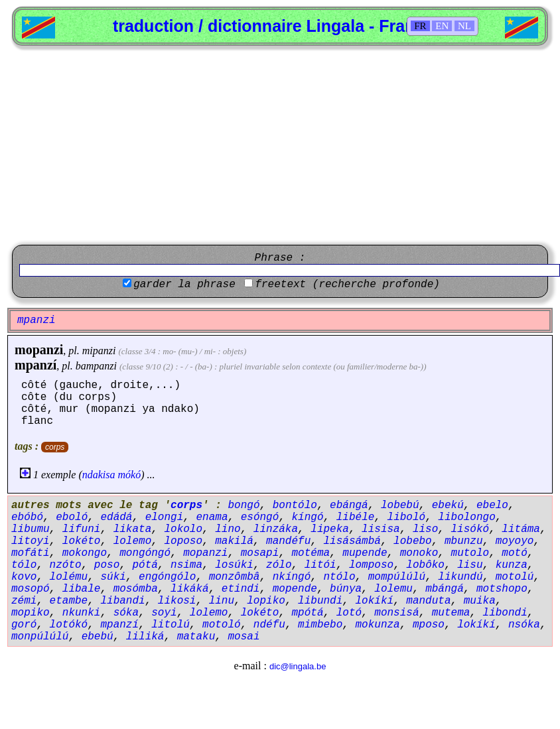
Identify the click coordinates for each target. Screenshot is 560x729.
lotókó (69, 625)
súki (113, 577)
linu (222, 601)
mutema (451, 613)
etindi (241, 589)
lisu (470, 565)
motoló (222, 625)
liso (425, 529)
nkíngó (292, 577)
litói (320, 565)
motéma (311, 553)
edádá (116, 517)
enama (212, 517)
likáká (190, 589)
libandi (122, 601)
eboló (72, 517)
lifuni (82, 529)
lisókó (470, 529)
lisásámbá (352, 541)
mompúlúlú (397, 577)
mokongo (85, 553)
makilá (234, 541)
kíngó (308, 517)
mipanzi (99, 351)
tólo (24, 565)
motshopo (502, 589)
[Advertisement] (280, 145)
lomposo (371, 565)
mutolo (470, 553)
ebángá (349, 505)
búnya (346, 589)
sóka (126, 613)
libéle (356, 517)
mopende (295, 589)
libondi (505, 613)
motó (514, 553)
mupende (365, 553)
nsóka (524, 625)
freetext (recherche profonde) (347, 285)
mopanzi (39, 350)
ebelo (492, 505)
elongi (165, 517)
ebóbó (27, 517)
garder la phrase (184, 285)
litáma (521, 529)
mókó (130, 475)
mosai (244, 637)
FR (420, 26)
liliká (145, 637)
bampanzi (96, 366)
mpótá (307, 613)
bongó (244, 505)
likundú (460, 577)
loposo (183, 541)
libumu (31, 529)
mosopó (31, 589)
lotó (349, 613)
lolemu (393, 589)
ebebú (98, 637)
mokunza (378, 625)
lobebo (413, 541)
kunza (512, 565)
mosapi (260, 553)
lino (228, 529)
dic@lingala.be (298, 666)
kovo (24, 577)
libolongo (466, 517)
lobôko (425, 565)
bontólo (295, 505)
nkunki (82, 613)
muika (480, 601)
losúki (234, 565)
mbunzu (464, 541)
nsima (186, 565)
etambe (69, 601)
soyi (164, 613)
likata (133, 529)
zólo (279, 565)
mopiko (31, 613)
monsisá (396, 613)
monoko (419, 553)
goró (24, 625)
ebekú (448, 505)
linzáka (276, 529)
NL (464, 26)
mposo (429, 625)
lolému (69, 577)
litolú (171, 625)
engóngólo (167, 577)
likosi (177, 601)
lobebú (400, 505)
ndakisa (99, 475)
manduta (428, 601)
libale (82, 589)
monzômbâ (235, 577)
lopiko (266, 601)
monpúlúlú (40, 637)
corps (55, 447)
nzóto (66, 565)
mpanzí (35, 365)
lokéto (82, 541)
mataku (196, 637)
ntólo (339, 577)
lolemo (133, 541)
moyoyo (515, 541)
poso (107, 565)
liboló (407, 517)
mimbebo (320, 625)
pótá (145, 565)
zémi (24, 601)
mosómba (136, 589)
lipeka (330, 529)
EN (442, 26)
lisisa (381, 529)
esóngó (260, 517)
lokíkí (375, 601)
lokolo (183, 529)
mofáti (31, 553)
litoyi (31, 541)
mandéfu (288, 541)
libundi (320, 601)
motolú (515, 577)
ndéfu (269, 625)
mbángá (445, 589)
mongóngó (145, 553)
